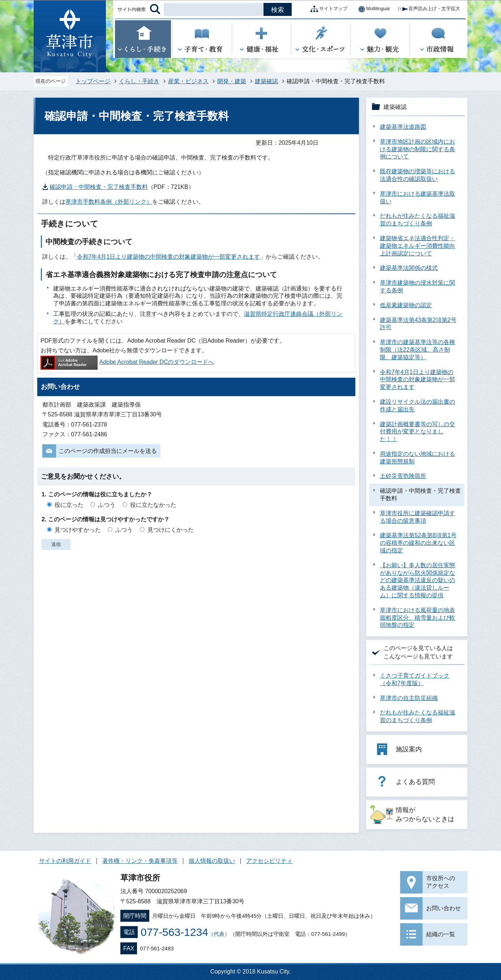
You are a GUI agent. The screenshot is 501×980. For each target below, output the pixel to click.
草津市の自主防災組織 (409, 698)
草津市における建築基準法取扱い (417, 198)
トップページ (93, 81)
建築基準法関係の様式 (409, 268)
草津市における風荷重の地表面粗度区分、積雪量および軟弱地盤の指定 (417, 618)
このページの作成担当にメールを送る (108, 451)
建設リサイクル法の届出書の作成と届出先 (417, 406)
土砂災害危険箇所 (403, 476)
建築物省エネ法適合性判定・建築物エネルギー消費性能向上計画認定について (417, 246)
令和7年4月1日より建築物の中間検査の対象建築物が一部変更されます (169, 257)
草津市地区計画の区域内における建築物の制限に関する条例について (417, 149)
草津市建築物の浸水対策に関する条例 (417, 287)
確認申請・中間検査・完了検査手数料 (99, 187)
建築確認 (266, 81)
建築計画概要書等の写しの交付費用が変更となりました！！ (417, 432)
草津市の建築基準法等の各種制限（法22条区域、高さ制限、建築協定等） (417, 350)
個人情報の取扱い (212, 861)
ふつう (107, 505)
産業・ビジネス (188, 81)
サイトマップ (327, 9)
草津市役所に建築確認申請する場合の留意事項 (417, 517)
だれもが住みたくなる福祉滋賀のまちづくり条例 (417, 220)
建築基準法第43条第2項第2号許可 (418, 324)
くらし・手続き (139, 81)
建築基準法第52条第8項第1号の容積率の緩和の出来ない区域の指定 (418, 543)
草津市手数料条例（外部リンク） (109, 202)
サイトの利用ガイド (65, 861)
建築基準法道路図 (403, 127)
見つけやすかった (78, 530)
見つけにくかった (171, 530)
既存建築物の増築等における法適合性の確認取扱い (417, 175)
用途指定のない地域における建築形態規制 (417, 458)
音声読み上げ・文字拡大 (429, 9)
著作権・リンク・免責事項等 (140, 861)
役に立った (69, 505)
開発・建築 (232, 81)
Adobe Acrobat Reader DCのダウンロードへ (127, 362)
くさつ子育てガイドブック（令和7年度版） (415, 679)
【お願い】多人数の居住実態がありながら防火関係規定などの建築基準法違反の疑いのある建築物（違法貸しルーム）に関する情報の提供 (417, 580)
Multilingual (372, 9)
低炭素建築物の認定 (406, 305)
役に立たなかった (153, 505)
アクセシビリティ (269, 861)
